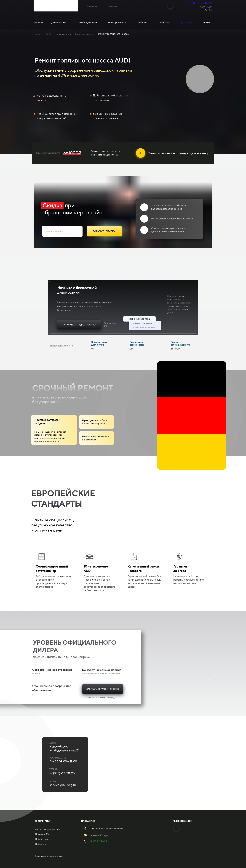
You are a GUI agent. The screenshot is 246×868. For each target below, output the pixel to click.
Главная (38, 34)
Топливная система (84, 34)
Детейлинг (187, 23)
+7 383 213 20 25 (98, 841)
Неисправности (63, 34)
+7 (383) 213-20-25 (199, 3)
